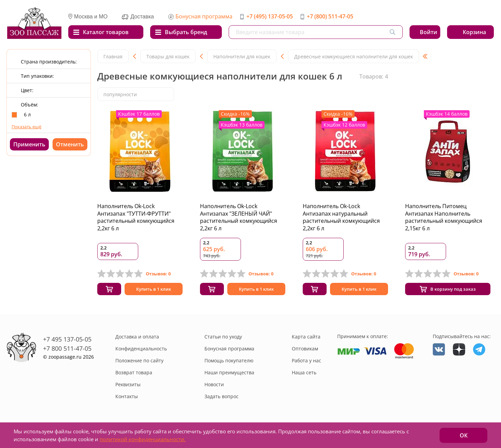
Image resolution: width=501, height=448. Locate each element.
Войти (428, 32)
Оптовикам (305, 351)
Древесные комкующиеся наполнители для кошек (354, 56)
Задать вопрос (221, 398)
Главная (113, 56)
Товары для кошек (168, 56)
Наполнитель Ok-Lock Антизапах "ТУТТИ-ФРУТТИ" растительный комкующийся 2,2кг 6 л (136, 217)
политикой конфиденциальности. (143, 439)
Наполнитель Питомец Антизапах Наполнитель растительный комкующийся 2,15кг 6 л (444, 217)
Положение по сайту (139, 363)
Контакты (127, 398)
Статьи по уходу (223, 339)
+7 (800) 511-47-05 (330, 16)
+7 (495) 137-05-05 (270, 16)
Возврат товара (134, 374)
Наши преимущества (229, 374)
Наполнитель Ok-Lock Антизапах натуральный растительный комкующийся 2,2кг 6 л (341, 217)
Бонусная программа (204, 16)
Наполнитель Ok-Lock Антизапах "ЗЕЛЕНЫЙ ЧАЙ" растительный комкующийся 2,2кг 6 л (239, 217)
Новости (214, 386)
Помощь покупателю (229, 363)
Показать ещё (26, 127)
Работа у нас (306, 363)
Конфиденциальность (141, 351)
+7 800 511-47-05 (67, 350)
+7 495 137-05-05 (67, 341)
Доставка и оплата (137, 339)
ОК (464, 435)
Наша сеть (304, 374)
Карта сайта (306, 339)
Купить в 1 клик (154, 290)
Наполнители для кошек (242, 56)
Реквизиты (128, 386)
